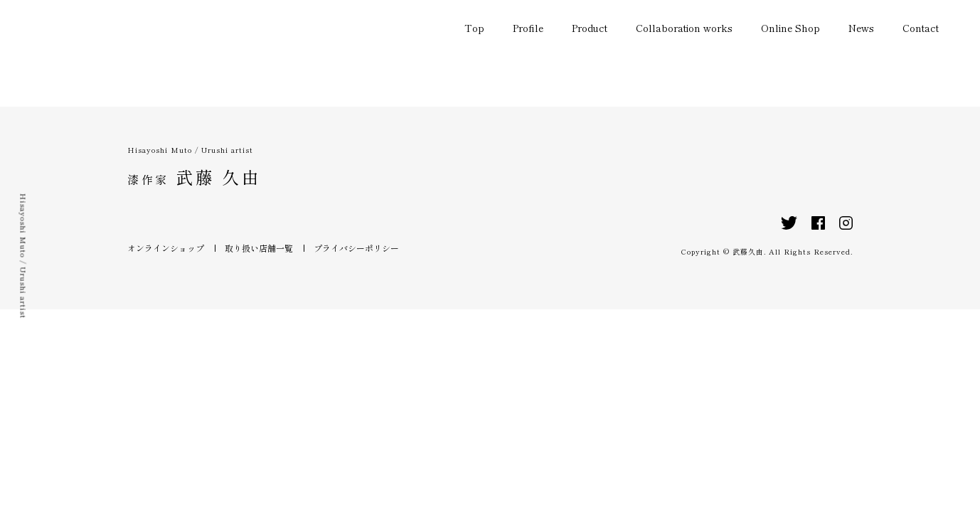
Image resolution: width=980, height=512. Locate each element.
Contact (921, 28)
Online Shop (790, 28)
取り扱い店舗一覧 (259, 248)
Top (474, 28)
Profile (528, 28)
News (861, 28)
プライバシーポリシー (356, 248)
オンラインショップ (166, 248)
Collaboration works (684, 28)
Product (590, 28)
